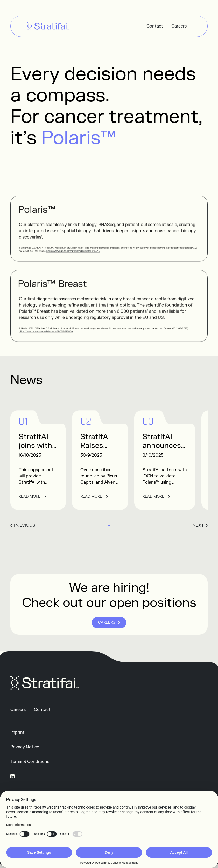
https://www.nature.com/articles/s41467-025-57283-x (46, 334)
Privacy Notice (25, 747)
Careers (179, 26)
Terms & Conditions (30, 762)
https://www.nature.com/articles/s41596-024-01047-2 (73, 254)
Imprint (17, 733)
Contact (155, 26)
